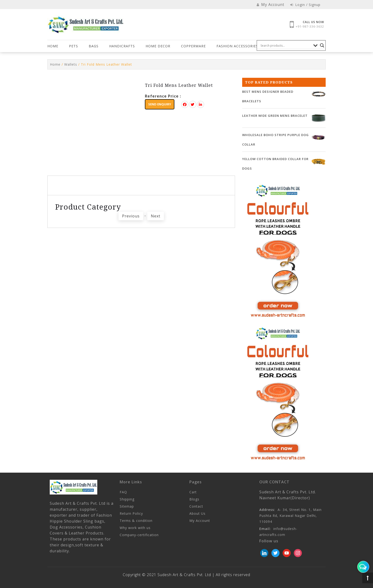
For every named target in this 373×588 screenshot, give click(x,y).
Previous (131, 216)
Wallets (71, 64)
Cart (193, 492)
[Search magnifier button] (322, 45)
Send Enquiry (160, 104)
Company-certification (139, 535)
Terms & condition (136, 521)
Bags (94, 46)
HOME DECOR (158, 46)
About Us (197, 513)
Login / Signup (305, 5)
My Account (200, 521)
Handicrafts (122, 46)
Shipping (127, 499)
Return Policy (131, 513)
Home (53, 46)
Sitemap (127, 506)
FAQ (123, 492)
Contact (196, 506)
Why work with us (135, 528)
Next (156, 216)
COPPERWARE (193, 46)
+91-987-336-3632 (310, 26)
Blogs (194, 499)
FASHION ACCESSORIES (237, 46)
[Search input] (286, 45)
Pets (74, 46)
